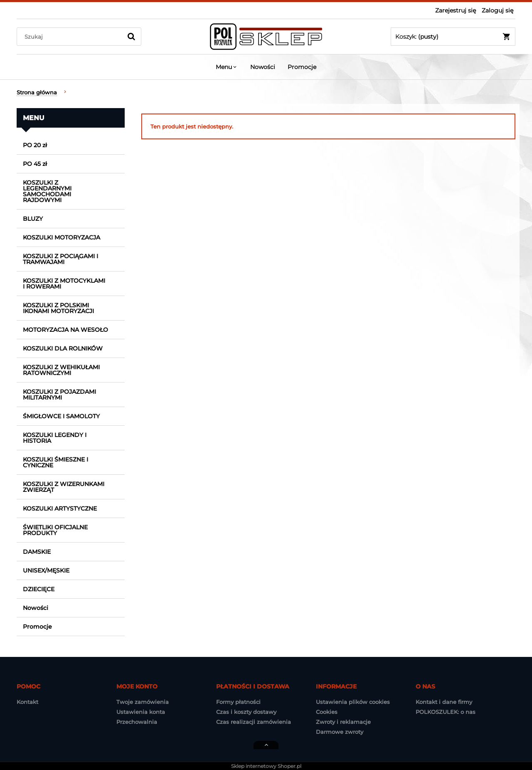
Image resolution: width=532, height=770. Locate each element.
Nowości (36, 608)
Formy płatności (238, 702)
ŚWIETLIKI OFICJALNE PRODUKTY (55, 530)
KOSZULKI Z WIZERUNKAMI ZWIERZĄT (64, 487)
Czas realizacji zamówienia (254, 722)
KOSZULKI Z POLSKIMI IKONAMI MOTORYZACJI (58, 308)
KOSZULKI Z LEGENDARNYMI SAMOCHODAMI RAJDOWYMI (47, 191)
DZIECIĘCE (39, 589)
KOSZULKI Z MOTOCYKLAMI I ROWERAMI (64, 284)
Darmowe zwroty (340, 732)
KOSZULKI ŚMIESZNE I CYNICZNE (55, 462)
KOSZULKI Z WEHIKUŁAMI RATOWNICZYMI (61, 370)
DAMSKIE (37, 552)
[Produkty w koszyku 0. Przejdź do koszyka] (453, 37)
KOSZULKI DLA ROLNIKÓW (63, 348)
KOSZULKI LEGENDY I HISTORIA (55, 438)
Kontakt (27, 702)
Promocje (37, 627)
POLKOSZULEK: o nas (446, 712)
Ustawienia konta (141, 712)
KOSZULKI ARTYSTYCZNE (60, 508)
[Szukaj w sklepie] (71, 37)
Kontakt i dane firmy (444, 702)
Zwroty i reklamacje (343, 722)
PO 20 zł (35, 145)
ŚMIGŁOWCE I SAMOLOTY (61, 416)
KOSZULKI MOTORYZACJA (62, 237)
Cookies (327, 712)
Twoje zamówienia (143, 702)
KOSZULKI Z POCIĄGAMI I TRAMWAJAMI (60, 259)
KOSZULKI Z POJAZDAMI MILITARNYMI (59, 395)
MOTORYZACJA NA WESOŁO (65, 330)
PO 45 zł (35, 164)
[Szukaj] (131, 37)
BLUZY (33, 219)
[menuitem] (227, 67)
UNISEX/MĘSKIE (46, 570)
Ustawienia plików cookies (353, 702)
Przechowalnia (137, 722)
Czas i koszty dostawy (246, 712)
